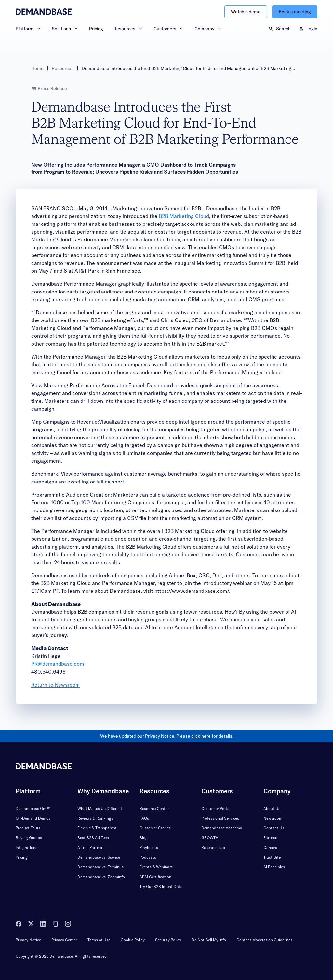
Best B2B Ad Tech (93, 838)
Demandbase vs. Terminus (100, 867)
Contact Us (274, 828)
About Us (272, 808)
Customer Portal (216, 808)
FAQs (144, 818)
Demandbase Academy (222, 828)
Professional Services (220, 818)
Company (208, 29)
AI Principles (274, 867)
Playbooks (149, 847)
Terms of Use (99, 940)
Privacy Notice (28, 940)
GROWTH (210, 838)
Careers (270, 847)
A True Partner (90, 847)
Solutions (65, 29)
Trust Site (272, 857)
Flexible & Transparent (97, 828)
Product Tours (28, 828)
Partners (271, 838)
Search (280, 29)
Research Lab (213, 847)
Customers (169, 29)
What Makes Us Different (100, 808)
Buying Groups (29, 838)
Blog (144, 838)
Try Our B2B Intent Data (161, 886)
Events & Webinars (156, 867)
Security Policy (168, 940)
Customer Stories (155, 828)
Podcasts (148, 857)
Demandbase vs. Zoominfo (101, 877)
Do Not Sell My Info (209, 940)
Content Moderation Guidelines (264, 940)
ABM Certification (155, 877)
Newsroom (273, 818)
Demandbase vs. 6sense (99, 857)
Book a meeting (295, 12)
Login (308, 29)
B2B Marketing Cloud (184, 216)
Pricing (96, 29)
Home (37, 68)
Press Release (49, 88)
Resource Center (154, 808)
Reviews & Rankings (95, 818)
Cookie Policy (133, 940)
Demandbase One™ (33, 808)
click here (201, 736)
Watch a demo (246, 12)
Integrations (27, 847)
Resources (128, 29)
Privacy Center (64, 940)
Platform (28, 29)
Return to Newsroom (55, 685)
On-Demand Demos (33, 818)
